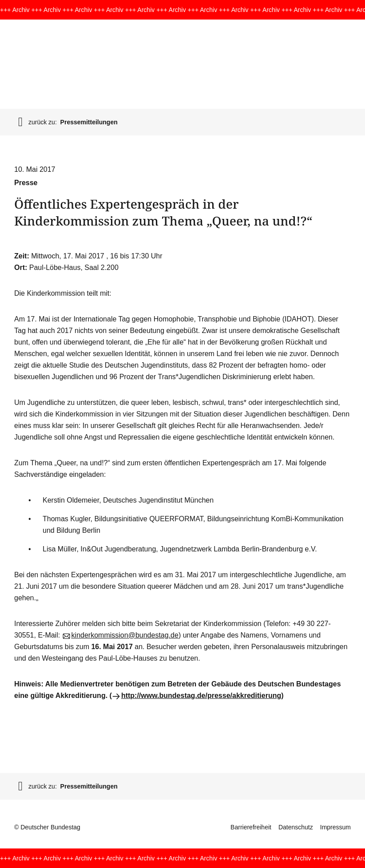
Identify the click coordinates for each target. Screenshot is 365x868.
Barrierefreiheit (251, 827)
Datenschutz (296, 827)
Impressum (335, 827)
